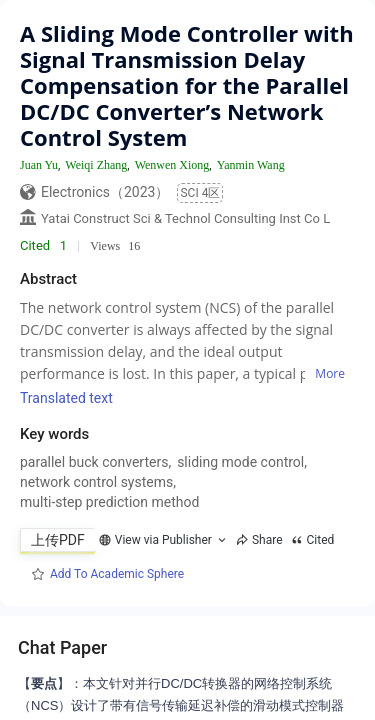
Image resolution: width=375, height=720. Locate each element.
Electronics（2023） (105, 192)
